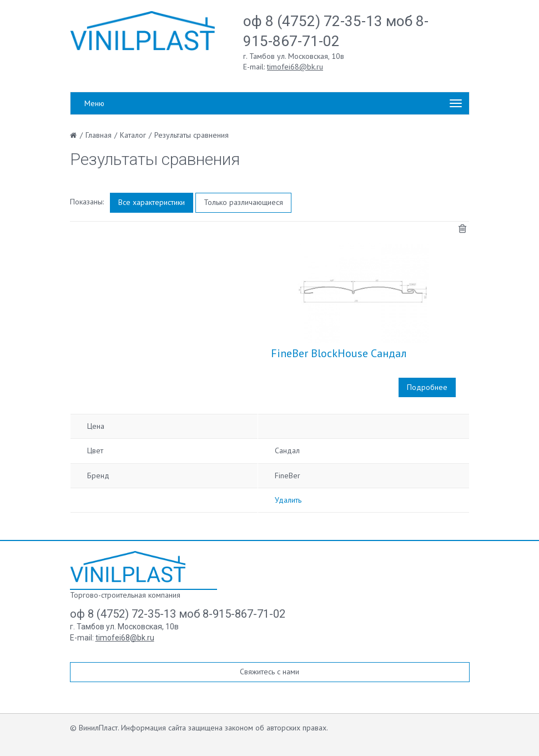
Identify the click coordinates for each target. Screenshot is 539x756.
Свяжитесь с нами (269, 672)
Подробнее (427, 387)
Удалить (288, 500)
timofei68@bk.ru (295, 67)
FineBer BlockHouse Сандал (339, 353)
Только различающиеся (243, 202)
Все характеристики (152, 202)
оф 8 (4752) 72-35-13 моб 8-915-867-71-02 (178, 614)
